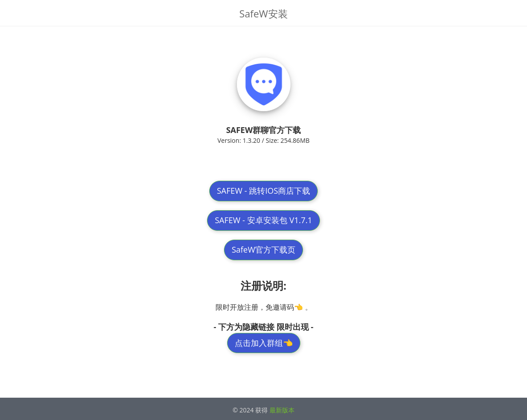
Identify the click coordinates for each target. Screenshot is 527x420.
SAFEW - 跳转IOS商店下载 (263, 191)
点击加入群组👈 (264, 343)
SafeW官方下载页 (263, 250)
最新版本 (282, 410)
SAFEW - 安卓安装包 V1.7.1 (263, 220)
